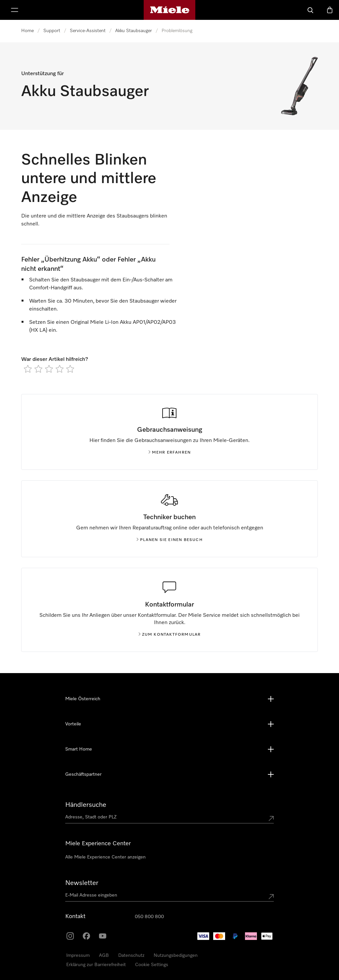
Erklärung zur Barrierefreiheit (96, 965)
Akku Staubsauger (134, 31)
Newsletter (82, 883)
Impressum (78, 955)
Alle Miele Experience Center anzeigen (105, 857)
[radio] (28, 369)
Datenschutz (131, 955)
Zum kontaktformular (170, 635)
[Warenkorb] (330, 10)
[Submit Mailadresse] (271, 897)
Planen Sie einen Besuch (169, 540)
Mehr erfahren (170, 453)
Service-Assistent (88, 31)
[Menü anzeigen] (15, 10)
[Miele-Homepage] (170, 10)
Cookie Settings (152, 965)
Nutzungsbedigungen (176, 955)
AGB (104, 955)
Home (27, 31)
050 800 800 (149, 917)
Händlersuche (86, 805)
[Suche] (311, 10)
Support (52, 31)
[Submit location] (271, 818)
